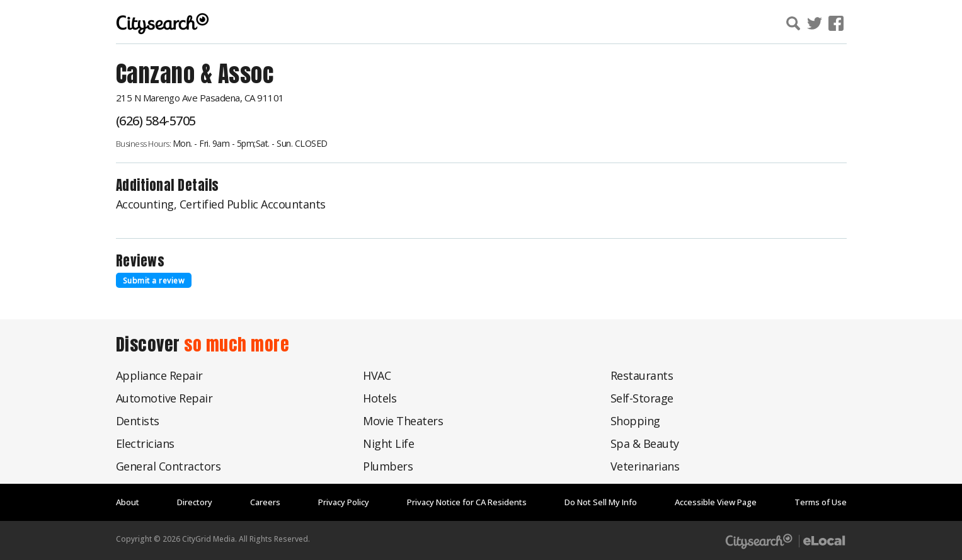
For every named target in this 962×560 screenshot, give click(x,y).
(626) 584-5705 (156, 121)
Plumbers (388, 466)
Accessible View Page (716, 502)
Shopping (635, 421)
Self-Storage (642, 398)
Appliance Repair (159, 375)
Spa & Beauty (645, 443)
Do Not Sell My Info (601, 502)
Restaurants (642, 375)
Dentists (138, 421)
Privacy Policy (344, 502)
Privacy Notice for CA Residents (467, 502)
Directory (195, 502)
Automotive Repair (164, 398)
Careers (265, 502)
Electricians (145, 443)
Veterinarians (645, 466)
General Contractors (169, 466)
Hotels (380, 398)
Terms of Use (821, 502)
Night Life (388, 443)
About (128, 502)
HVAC (377, 375)
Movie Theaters (403, 421)
